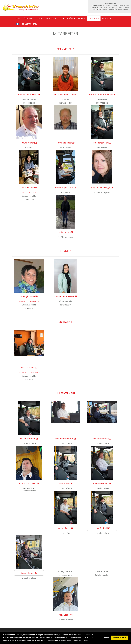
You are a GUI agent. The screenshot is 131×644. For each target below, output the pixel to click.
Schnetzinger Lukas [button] (65, 187)
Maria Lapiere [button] (65, 232)
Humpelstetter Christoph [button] (102, 94)
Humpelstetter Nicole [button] (65, 296)
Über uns (29, 18)
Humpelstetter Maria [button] (65, 94)
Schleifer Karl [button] (102, 528)
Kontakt (107, 18)
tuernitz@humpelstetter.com (29, 301)
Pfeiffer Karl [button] (65, 483)
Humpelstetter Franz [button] (29, 94)
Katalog (82, 18)
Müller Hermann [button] (29, 439)
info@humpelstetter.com (29, 193)
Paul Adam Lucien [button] (29, 483)
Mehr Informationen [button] (81, 640)
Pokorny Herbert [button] (102, 483)
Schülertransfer (29, 24)
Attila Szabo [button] (65, 615)
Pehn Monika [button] (29, 187)
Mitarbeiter (94, 18)
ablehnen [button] (105, 638)
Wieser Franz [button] (65, 528)
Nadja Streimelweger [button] (102, 187)
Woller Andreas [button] (102, 439)
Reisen (39, 18)
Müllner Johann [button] (102, 143)
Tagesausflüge (68, 18)
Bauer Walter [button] (29, 143)
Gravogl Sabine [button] (29, 296)
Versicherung (51, 18)
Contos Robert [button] (29, 573)
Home (18, 18)
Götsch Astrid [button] (29, 368)
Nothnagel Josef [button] (65, 143)
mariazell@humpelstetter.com (29, 373)
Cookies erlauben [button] (119, 638)
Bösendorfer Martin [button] (65, 439)
